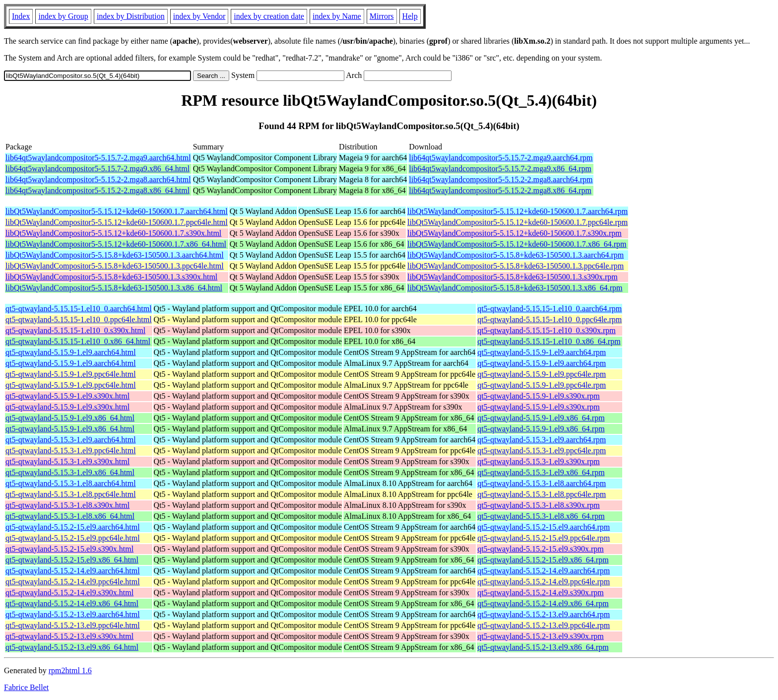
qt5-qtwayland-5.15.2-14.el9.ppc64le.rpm (544, 582)
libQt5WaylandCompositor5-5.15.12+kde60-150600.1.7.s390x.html (113, 233)
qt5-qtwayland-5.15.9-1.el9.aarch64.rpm (542, 352)
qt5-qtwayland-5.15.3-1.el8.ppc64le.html (71, 494)
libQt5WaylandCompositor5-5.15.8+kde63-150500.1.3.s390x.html (111, 277)
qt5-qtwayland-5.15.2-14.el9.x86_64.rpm (543, 603)
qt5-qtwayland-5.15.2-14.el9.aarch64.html (73, 571)
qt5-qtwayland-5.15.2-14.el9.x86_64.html (72, 603)
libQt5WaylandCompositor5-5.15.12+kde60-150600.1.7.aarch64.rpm (518, 211)
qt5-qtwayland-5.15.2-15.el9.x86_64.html (72, 560)
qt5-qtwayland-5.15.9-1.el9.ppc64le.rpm (542, 374)
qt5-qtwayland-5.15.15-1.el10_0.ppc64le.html (79, 319)
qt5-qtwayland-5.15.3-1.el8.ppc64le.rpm (542, 494)
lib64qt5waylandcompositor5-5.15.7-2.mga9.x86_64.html (97, 169)
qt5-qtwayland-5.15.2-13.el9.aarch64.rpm (544, 614)
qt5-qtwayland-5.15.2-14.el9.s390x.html (69, 593)
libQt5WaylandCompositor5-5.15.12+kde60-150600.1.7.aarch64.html (117, 211)
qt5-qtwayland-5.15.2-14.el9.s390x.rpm (541, 593)
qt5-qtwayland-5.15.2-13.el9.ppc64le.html (73, 625)
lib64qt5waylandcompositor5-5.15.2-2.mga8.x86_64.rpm (500, 190)
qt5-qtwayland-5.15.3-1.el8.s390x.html (67, 505)
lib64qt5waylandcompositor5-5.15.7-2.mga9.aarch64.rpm (501, 158)
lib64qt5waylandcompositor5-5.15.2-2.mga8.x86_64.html (97, 190)
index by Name (337, 16)
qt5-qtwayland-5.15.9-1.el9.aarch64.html (71, 352)
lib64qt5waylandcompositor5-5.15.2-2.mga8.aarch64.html (98, 179)
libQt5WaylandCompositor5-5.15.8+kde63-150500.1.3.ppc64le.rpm (516, 266)
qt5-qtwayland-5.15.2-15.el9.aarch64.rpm (544, 527)
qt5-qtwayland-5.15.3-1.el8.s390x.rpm (539, 505)
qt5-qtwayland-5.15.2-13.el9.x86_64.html (72, 647)
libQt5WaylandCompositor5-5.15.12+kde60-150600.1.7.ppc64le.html (117, 222)
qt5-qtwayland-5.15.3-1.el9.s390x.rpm (539, 461)
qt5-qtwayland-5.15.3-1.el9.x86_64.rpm (541, 472)
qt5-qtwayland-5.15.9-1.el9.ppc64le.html (71, 374)
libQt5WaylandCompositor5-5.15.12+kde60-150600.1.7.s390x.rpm (515, 233)
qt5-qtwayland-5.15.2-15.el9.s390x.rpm (541, 549)
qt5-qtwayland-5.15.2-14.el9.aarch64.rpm (544, 571)
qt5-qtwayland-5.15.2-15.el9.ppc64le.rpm (544, 538)
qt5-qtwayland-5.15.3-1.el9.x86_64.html (70, 472)
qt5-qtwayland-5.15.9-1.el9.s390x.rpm (539, 396)
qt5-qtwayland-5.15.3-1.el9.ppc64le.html (71, 451)
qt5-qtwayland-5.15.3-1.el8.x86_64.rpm (541, 516)
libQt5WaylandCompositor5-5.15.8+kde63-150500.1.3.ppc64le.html (115, 266)
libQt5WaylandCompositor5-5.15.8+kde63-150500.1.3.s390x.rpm (513, 277)
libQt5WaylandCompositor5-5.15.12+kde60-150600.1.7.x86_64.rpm (517, 244)
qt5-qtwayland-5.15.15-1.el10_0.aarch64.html (79, 309)
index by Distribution (131, 16)
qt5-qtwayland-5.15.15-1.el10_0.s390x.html (75, 330)
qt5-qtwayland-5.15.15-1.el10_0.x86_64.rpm (549, 341)
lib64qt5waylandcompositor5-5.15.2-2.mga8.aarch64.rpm (501, 179)
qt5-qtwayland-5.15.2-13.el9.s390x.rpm (541, 636)
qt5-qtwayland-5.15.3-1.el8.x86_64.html (70, 516)
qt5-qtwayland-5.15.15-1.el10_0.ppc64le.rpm (550, 319)
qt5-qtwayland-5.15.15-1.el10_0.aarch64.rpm (550, 309)
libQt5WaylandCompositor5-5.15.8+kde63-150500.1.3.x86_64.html (114, 288)
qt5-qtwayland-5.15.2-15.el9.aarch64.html (73, 527)
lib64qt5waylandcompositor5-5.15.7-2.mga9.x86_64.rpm (500, 169)
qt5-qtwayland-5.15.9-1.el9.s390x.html (67, 396)
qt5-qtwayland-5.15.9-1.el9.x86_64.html (70, 418)
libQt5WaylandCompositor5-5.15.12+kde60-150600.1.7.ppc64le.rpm (518, 222)
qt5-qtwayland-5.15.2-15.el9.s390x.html (69, 549)
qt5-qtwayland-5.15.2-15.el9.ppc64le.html (73, 538)
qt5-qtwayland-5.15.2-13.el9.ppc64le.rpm (544, 625)
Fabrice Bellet (26, 687)
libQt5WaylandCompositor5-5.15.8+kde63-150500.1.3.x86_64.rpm (515, 288)
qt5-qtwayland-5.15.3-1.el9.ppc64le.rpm (542, 451)
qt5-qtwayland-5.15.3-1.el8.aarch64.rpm (542, 483)
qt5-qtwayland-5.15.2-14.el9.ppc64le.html (73, 582)
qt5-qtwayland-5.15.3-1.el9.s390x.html (67, 461)
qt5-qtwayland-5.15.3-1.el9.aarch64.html (71, 440)
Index (21, 16)
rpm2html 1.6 (70, 670)
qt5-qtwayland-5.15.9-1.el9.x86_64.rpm (541, 418)
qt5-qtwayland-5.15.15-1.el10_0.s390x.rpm (547, 330)
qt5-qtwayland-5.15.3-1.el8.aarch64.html (71, 483)
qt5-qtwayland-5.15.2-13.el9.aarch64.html (73, 614)
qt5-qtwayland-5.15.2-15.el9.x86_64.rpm (543, 560)
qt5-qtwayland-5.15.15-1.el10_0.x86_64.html (78, 341)
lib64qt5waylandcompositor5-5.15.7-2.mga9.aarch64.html (98, 158)
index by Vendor (199, 16)
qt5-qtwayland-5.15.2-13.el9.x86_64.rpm (543, 647)
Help (410, 16)
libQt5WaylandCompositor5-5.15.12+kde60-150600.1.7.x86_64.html (116, 244)
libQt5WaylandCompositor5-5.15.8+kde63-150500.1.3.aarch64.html (115, 255)
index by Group (63, 16)
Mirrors (382, 16)
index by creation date (269, 16)
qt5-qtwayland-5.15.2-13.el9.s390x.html (69, 636)
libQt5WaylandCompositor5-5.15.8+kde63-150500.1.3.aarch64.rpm (516, 255)
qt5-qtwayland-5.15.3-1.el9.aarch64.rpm (542, 440)
